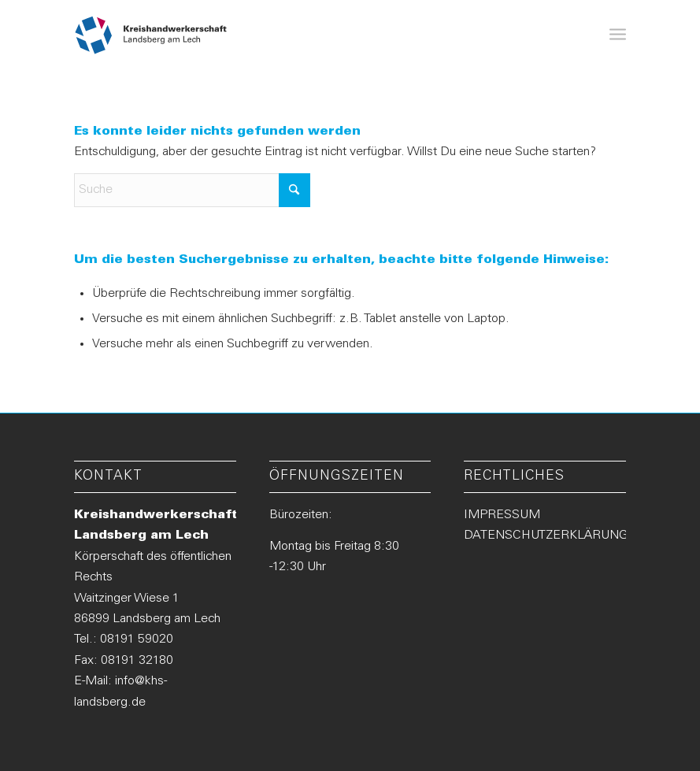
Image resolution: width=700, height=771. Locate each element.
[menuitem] (618, 35)
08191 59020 (137, 639)
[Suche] (192, 190)
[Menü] (618, 35)
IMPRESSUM (502, 515)
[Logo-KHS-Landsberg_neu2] (151, 35)
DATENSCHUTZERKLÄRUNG (546, 536)
